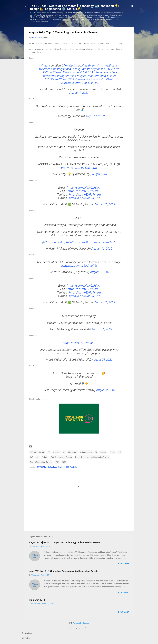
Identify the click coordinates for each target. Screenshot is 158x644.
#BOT (71, 79)
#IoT (104, 69)
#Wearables (83, 79)
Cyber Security (86, 452)
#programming (67, 76)
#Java (113, 72)
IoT (31, 457)
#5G (90, 72)
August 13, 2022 (101, 272)
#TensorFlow (61, 72)
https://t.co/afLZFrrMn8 (83, 191)
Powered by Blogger (79, 623)
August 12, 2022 (105, 204)
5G (49, 452)
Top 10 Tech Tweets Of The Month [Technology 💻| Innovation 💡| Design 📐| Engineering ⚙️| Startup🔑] (74, 7)
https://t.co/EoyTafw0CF (62, 242)
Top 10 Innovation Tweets (61, 457)
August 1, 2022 (79, 93)
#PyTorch (114, 69)
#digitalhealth (66, 69)
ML (37, 457)
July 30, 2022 (101, 174)
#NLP (83, 72)
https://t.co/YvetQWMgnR (79, 343)
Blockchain (73, 452)
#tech (94, 79)
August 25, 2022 (102, 329)
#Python (46, 72)
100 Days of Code (37, 452)
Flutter (112, 452)
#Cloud (111, 76)
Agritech (57, 452)
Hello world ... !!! (37, 600)
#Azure (45, 66)
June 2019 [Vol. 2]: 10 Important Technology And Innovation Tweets (64, 571)
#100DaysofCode (55, 79)
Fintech (103, 452)
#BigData (81, 69)
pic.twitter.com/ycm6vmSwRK (97, 242)
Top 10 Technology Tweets (41, 462)
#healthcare (110, 66)
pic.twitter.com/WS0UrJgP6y (79, 266)
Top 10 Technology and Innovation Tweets (92, 457)
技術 (64, 462)
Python (45, 457)
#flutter (74, 72)
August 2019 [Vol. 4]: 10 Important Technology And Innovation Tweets (65, 542)
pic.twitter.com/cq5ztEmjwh (79, 168)
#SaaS (109, 79)
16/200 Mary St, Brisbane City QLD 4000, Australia (57, 467)
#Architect (68, 66)
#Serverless (101, 72)
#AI (99, 66)
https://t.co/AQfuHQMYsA (83, 188)
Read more (124, 564)
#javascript (49, 76)
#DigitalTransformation (91, 76)
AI (64, 452)
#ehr (102, 79)
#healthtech (89, 66)
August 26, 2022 (102, 360)
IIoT (120, 452)
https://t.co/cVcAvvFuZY (84, 198)
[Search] (132, 7)
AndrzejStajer (84, 628)
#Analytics (94, 69)
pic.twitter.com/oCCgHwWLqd (79, 83)
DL (96, 452)
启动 (57, 462)
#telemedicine (47, 69)
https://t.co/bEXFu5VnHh (85, 195)
